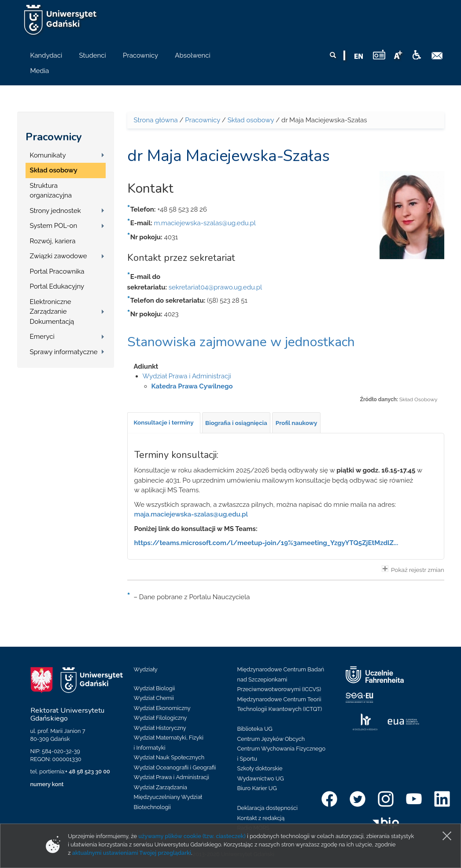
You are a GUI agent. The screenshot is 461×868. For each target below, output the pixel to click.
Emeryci (42, 337)
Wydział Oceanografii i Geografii (175, 767)
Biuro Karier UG (257, 788)
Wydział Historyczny (160, 728)
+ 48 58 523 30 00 (88, 771)
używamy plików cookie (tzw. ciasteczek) (192, 836)
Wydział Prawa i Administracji (187, 376)
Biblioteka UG (255, 729)
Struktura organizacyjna (51, 191)
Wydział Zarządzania (160, 787)
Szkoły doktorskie (260, 768)
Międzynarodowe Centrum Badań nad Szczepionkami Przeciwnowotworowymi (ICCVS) (281, 679)
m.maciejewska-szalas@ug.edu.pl (205, 223)
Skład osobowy (54, 170)
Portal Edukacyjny (57, 286)
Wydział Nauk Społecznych (169, 757)
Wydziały (146, 669)
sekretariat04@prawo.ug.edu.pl (215, 287)
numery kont (47, 784)
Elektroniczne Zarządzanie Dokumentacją (52, 312)
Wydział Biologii (155, 688)
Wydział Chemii (154, 698)
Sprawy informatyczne (64, 352)
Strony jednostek (55, 211)
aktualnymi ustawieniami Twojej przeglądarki (132, 853)
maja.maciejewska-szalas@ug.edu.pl (191, 514)
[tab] (164, 423)
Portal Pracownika (57, 271)
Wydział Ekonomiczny (162, 708)
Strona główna (156, 120)
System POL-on (54, 226)
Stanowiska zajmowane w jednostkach (241, 342)
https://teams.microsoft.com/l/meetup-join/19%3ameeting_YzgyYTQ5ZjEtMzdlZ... (266, 543)
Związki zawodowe (59, 256)
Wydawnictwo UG (261, 778)
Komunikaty (48, 155)
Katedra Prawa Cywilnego (192, 386)
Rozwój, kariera (53, 241)
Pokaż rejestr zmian (413, 569)
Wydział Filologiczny (160, 718)
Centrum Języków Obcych (271, 739)
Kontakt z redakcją (261, 818)
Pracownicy (54, 137)
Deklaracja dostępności (267, 808)
